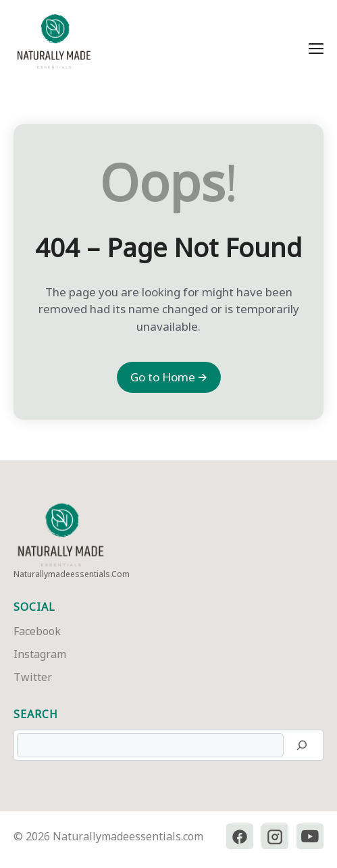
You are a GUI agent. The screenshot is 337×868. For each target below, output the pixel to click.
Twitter (33, 677)
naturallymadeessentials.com (72, 574)
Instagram (40, 654)
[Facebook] (240, 837)
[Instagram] (275, 837)
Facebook (37, 631)
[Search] (302, 745)
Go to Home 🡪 (169, 377)
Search (36, 714)
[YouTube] (310, 837)
